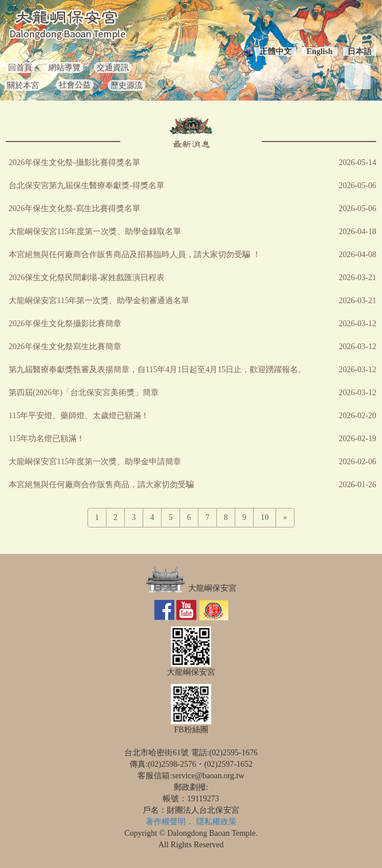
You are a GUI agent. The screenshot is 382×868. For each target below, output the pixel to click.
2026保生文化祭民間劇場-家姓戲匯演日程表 (87, 278)
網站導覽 (64, 68)
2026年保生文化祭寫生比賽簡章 (65, 347)
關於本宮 (23, 85)
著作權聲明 (166, 822)
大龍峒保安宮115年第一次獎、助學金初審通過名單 (99, 301)
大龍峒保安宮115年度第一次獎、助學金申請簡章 (95, 462)
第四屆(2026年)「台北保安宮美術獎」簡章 (84, 393)
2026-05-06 (358, 186)
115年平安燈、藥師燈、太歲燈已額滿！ (79, 416)
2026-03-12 (358, 324)
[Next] (285, 518)
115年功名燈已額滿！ (47, 439)
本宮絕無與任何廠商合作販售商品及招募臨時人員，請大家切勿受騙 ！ (135, 255)
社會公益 (75, 85)
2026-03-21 (358, 278)
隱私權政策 (216, 822)
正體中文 (276, 51)
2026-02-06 (358, 462)
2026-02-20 (358, 416)
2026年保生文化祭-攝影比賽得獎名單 (75, 162)
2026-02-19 (358, 439)
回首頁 (20, 68)
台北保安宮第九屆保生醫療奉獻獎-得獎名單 (87, 186)
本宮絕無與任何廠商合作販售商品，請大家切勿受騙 (101, 485)
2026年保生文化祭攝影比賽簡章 (65, 324)
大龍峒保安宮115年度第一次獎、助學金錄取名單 (95, 232)
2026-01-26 (358, 485)
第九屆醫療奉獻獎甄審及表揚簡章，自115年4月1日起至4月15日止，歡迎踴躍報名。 (157, 370)
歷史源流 (127, 85)
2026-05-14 (358, 162)
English (320, 51)
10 (265, 517)
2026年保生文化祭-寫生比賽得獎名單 (75, 209)
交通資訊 (113, 68)
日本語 (360, 51)
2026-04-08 (358, 255)
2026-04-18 (358, 232)
